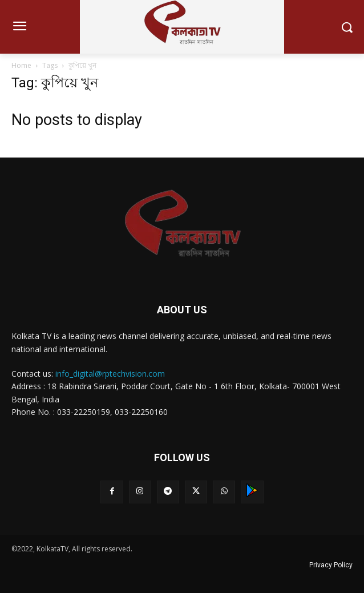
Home (21, 65)
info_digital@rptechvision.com (110, 374)
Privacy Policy (331, 565)
